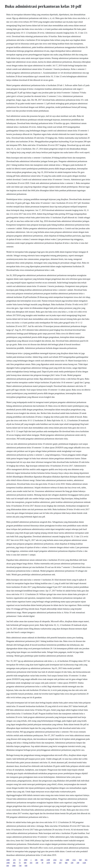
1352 (55, 860)
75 (20, 863)
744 (20, 866)
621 (86, 860)
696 (42, 860)
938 (26, 866)
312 (61, 860)
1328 (84, 863)
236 (72, 863)
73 (20, 860)
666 (66, 863)
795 (54, 863)
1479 (48, 863)
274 (14, 860)
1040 (8, 860)
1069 (14, 866)
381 (14, 863)
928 (80, 860)
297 (60, 863)
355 (31, 863)
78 (42, 863)
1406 (8, 863)
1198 (48, 860)
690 (25, 863)
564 (8, 866)
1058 (26, 860)
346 (36, 860)
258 (37, 863)
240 (78, 863)
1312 (74, 860)
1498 (67, 860)
